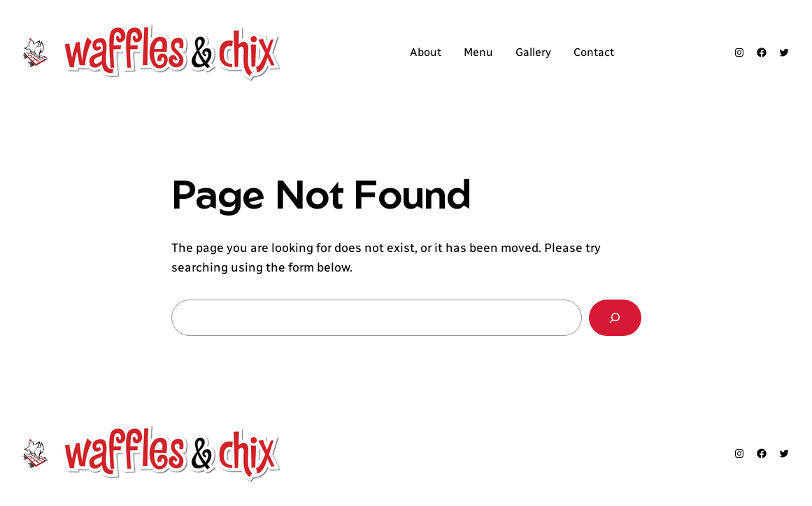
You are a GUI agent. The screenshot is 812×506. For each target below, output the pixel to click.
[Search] (615, 317)
